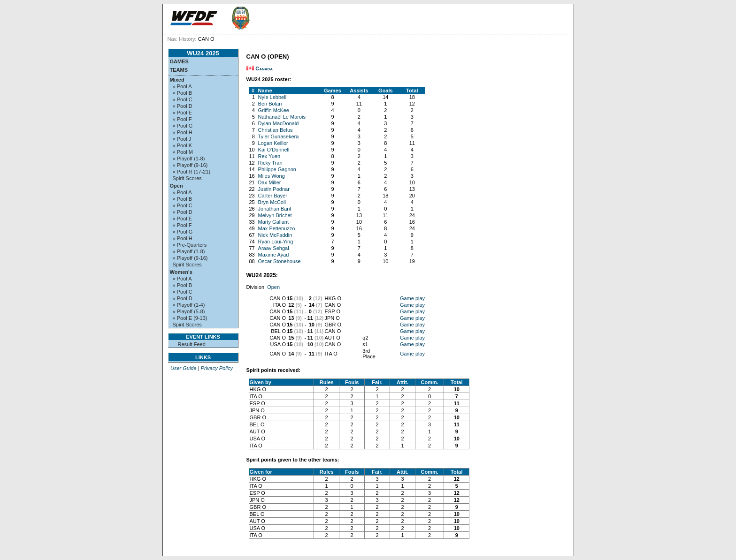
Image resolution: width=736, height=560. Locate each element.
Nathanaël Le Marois (282, 117)
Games (179, 61)
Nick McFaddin (275, 235)
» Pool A (182, 86)
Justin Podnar (274, 189)
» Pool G (183, 126)
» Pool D (183, 106)
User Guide (184, 368)
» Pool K (183, 145)
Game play (412, 298)
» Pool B (183, 93)
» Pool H (183, 132)
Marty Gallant (273, 222)
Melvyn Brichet (275, 215)
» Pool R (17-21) (192, 172)
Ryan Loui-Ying (276, 242)
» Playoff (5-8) (189, 311)
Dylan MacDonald (279, 123)
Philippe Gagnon (277, 169)
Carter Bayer (273, 196)
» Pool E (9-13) (190, 318)
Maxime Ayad (274, 255)
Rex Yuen (269, 156)
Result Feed (192, 344)
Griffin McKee (274, 110)
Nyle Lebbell (272, 97)
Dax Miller (270, 182)
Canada (264, 68)
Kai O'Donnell (274, 150)
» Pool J (182, 139)
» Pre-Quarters (190, 245)
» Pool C (183, 99)
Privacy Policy (217, 368)
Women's (181, 272)
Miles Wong (272, 176)
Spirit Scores (187, 178)
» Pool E (183, 113)
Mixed (177, 80)
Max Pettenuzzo (277, 228)
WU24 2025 (203, 53)
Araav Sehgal (274, 248)
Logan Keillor (273, 143)
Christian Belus (276, 130)
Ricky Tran (270, 163)
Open (176, 186)
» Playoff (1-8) (189, 159)
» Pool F (182, 119)
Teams (179, 70)
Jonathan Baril (275, 209)
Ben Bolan (270, 104)
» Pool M (183, 152)
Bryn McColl (272, 202)
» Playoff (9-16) (190, 165)
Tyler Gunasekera (279, 136)
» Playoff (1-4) (189, 305)
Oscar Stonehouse (280, 261)
